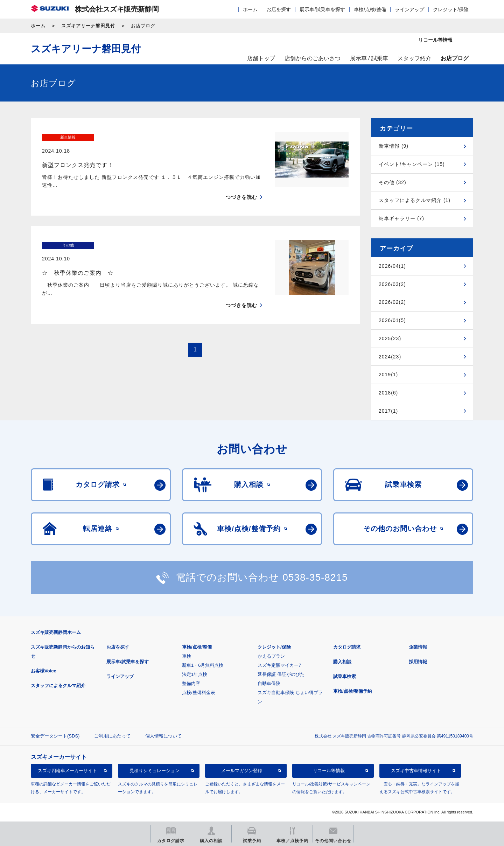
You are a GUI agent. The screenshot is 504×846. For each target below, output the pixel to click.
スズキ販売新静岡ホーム (56, 632)
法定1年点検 (195, 674)
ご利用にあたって (112, 736)
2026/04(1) (392, 266)
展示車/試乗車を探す (322, 9)
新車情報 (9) (394, 146)
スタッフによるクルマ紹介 (58, 686)
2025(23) (390, 338)
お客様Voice (44, 671)
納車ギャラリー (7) (401, 218)
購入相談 (342, 662)
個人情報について (163, 736)
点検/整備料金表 (199, 693)
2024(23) (390, 357)
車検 (187, 656)
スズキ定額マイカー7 (279, 665)
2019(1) (388, 375)
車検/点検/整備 (370, 9)
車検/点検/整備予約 (353, 691)
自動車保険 (269, 683)
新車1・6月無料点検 (203, 665)
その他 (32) (393, 182)
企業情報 (418, 647)
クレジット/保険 (451, 9)
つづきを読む (241, 184)
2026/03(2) (392, 284)
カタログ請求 (347, 647)
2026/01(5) (392, 320)
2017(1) (388, 411)
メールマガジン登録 (242, 771)
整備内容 (191, 683)
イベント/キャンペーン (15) (412, 164)
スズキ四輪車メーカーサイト (67, 771)
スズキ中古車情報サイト (416, 771)
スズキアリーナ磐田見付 (88, 26)
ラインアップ (409, 9)
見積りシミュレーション (155, 771)
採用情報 (418, 662)
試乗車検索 (345, 676)
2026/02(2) (392, 302)
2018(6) (388, 393)
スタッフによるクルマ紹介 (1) (415, 200)
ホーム (250, 9)
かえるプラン (271, 656)
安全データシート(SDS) (55, 736)
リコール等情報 (329, 771)
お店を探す (279, 9)
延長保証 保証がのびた (281, 674)
